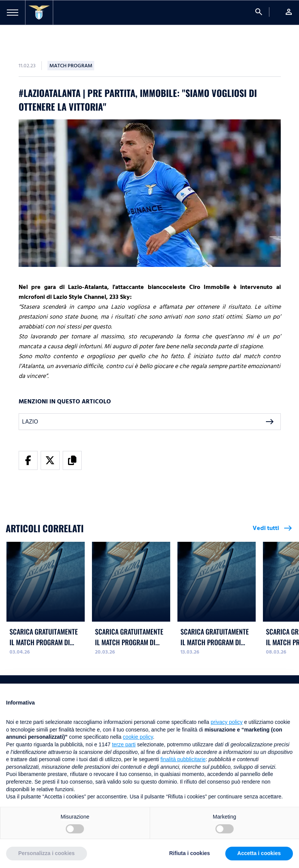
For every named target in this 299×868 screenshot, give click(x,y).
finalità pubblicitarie (183, 759)
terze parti (124, 744)
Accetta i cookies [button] (259, 853)
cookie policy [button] (138, 737)
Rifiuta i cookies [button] (189, 853)
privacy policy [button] (227, 722)
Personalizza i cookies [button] (47, 853)
